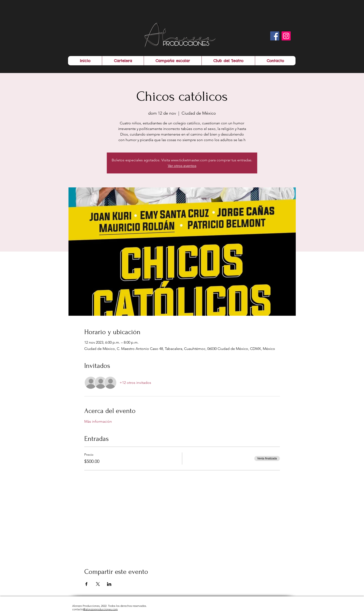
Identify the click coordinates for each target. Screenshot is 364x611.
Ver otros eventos (182, 166)
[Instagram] (286, 36)
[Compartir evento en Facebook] (86, 584)
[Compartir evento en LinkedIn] (109, 584)
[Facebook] (275, 36)
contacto (95, 609)
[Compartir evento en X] (98, 584)
